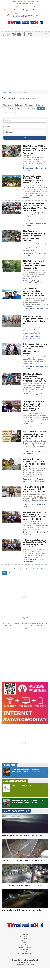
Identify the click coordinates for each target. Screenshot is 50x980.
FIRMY (8, 34)
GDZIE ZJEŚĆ (14, 34)
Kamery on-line (24, 946)
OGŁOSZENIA (3, 34)
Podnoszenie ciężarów (10, 112)
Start (5, 92)
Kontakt (14, 10)
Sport (18, 92)
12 (9, 573)
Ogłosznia (24, 935)
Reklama (7, 10)
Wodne (12, 109)
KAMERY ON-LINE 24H (30, 34)
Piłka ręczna (29, 105)
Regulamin (24, 942)
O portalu (24, 940)
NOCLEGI (19, 34)
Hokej (5, 109)
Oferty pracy (25, 618)
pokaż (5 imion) (28, 3)
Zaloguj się (27, 10)
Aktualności (11, 92)
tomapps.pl (31, 965)
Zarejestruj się (38, 10)
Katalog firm (24, 937)
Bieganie (41, 109)
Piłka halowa (18, 105)
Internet (24, 938)
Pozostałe (32, 109)
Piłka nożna (7, 105)
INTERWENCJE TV (24, 34)
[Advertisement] (25, 63)
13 (13, 573)
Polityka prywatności (24, 944)
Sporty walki (21, 109)
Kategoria (25, 126)
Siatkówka (40, 105)
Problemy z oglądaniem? (24, 948)
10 (42, 569)
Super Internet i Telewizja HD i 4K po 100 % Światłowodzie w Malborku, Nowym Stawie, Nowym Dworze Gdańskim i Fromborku (25, 626)
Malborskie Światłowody (24, 953)
